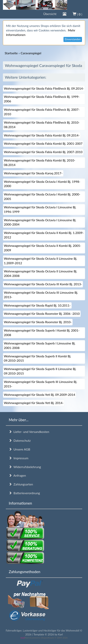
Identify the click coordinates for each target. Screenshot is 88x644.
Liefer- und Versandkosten (29, 432)
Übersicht (50, 14)
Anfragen (17, 475)
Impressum (19, 458)
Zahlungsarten (21, 484)
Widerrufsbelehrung (25, 467)
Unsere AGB (19, 449)
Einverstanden (73, 39)
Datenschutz (20, 440)
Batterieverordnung (24, 493)
